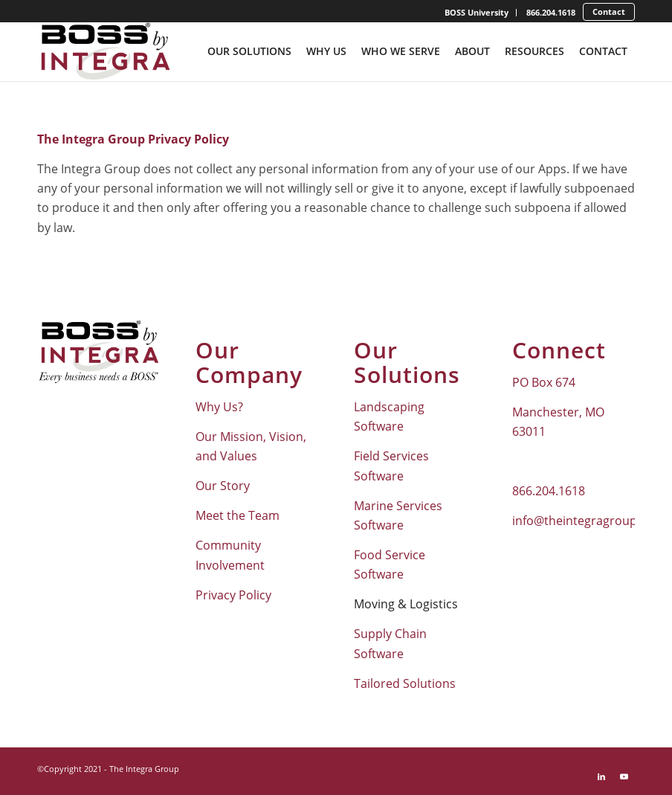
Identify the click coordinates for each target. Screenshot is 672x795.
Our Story (223, 486)
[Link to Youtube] (624, 776)
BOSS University (476, 12)
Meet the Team (238, 515)
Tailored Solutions (405, 683)
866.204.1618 (551, 12)
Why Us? (219, 407)
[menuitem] (477, 13)
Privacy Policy (233, 595)
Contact (609, 12)
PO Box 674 (544, 382)
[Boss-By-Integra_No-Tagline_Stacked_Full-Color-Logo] (104, 51)
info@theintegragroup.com (588, 521)
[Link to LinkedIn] (601, 776)
